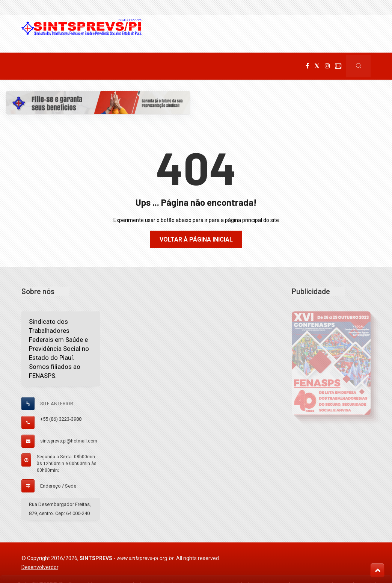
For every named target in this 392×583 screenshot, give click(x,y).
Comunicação (119, 66)
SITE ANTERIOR (57, 404)
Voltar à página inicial (196, 239)
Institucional (68, 66)
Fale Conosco (239, 66)
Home (29, 66)
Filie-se (200, 66)
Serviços (164, 66)
